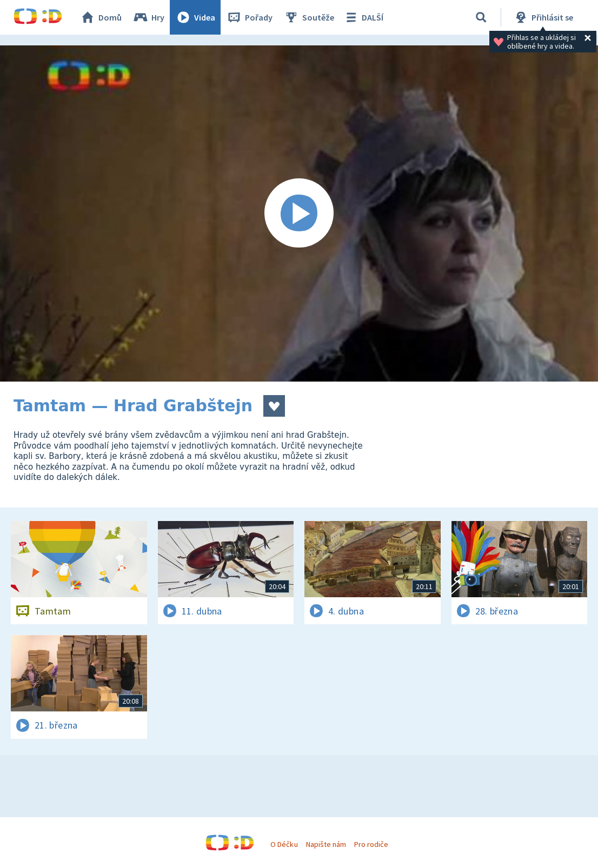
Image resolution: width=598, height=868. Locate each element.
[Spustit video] (299, 213)
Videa (195, 17)
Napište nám (326, 844)
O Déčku (284, 844)
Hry (148, 17)
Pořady (249, 17)
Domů (101, 17)
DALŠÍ (363, 17)
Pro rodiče (371, 844)
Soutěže (309, 17)
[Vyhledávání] (481, 17)
